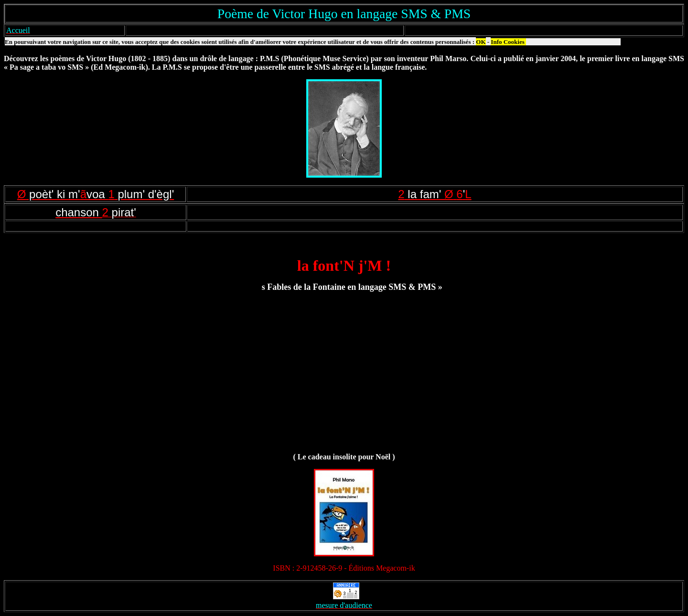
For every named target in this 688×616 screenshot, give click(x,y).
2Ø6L (435, 194)
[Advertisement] (344, 377)
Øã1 (96, 194)
